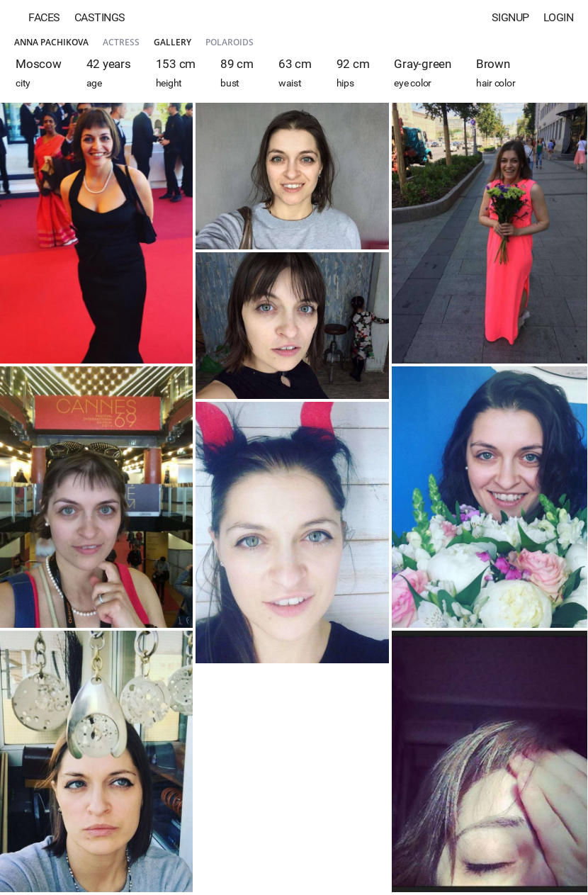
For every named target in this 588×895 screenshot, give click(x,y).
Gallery (173, 42)
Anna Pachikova (51, 42)
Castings (100, 17)
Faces (44, 17)
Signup (510, 17)
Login (559, 17)
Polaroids (230, 42)
